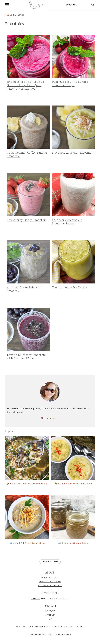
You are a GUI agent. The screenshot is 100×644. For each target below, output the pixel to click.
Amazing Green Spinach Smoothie (23, 289)
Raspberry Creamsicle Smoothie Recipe (67, 222)
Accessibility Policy (50, 586)
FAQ (50, 619)
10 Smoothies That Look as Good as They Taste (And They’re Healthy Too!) (26, 85)
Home (8, 15)
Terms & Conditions (50, 582)
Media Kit (50, 615)
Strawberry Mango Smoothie (27, 220)
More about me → (50, 418)
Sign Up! (36, 598)
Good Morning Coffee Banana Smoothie (27, 155)
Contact (50, 611)
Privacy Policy (50, 578)
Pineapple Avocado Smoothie (72, 153)
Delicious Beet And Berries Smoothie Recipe (70, 84)
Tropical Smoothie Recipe (70, 288)
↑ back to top (50, 562)
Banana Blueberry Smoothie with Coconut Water (26, 357)
